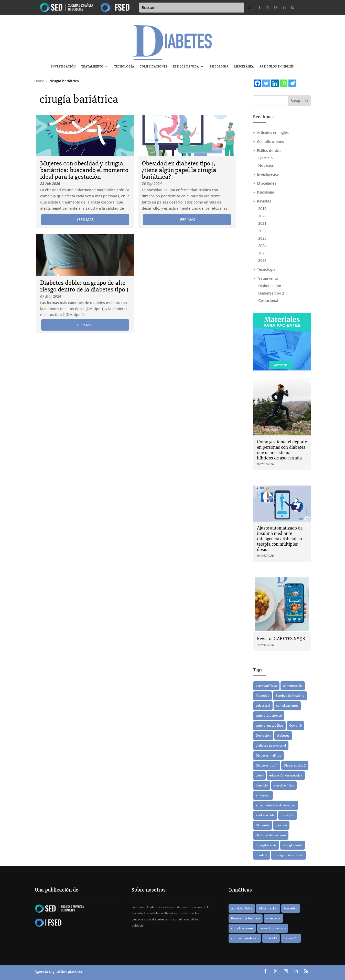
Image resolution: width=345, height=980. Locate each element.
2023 (262, 238)
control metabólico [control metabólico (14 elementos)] (269, 725)
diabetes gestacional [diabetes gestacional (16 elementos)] (271, 745)
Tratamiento (92, 67)
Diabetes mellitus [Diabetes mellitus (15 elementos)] (268, 755)
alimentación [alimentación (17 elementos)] (293, 686)
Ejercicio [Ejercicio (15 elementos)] (262, 785)
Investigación (63, 67)
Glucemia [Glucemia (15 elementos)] (263, 825)
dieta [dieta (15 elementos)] (259, 775)
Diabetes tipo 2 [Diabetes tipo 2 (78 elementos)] (295, 765)
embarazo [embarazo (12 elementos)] (263, 795)
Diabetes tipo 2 (271, 293)
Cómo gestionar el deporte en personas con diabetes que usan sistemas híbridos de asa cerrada (282, 450)
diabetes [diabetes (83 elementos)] (283, 735)
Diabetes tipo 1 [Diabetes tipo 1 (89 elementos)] (267, 765)
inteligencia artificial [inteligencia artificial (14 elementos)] (288, 855)
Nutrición (266, 165)
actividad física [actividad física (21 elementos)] (266, 686)
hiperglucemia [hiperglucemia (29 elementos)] (266, 845)
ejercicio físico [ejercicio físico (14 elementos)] (284, 785)
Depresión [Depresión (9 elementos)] (263, 735)
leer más (85, 219)
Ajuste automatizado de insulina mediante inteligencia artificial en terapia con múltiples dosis (280, 539)
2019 (262, 209)
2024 (262, 246)
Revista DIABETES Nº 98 (281, 639)
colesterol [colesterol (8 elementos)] (263, 706)
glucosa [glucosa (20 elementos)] (281, 825)
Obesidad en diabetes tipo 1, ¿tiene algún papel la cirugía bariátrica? (179, 170)
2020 (262, 216)
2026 (262, 260)
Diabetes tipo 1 (271, 286)
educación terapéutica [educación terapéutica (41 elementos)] (286, 775)
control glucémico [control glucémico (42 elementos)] (269, 716)
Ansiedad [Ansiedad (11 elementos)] (262, 696)
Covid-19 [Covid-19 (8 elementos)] (295, 725)
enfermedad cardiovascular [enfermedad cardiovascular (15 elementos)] (276, 805)
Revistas (264, 201)
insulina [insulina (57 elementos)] (262, 855)
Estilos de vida (186, 67)
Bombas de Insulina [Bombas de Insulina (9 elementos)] (290, 696)
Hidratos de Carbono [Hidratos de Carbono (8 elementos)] (271, 835)
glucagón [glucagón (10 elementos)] (288, 815)
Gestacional (268, 301)
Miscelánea (244, 67)
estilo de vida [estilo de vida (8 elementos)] (265, 815)
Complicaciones (154, 67)
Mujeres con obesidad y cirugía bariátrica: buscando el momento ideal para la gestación (84, 170)
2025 (262, 253)
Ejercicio (265, 158)
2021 (262, 223)
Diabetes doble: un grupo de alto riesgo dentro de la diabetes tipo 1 (84, 286)
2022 (262, 231)
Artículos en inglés (277, 67)
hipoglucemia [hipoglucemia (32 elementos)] (293, 845)
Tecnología (124, 67)
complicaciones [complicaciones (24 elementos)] (287, 706)
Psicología (219, 67)
